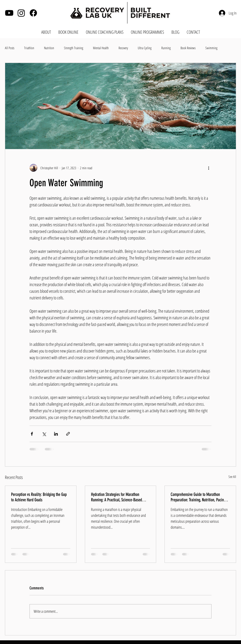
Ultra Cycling (145, 48)
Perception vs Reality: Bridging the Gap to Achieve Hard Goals (39, 497)
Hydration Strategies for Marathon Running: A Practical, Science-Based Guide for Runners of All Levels (116, 497)
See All (232, 477)
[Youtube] (9, 13)
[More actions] (209, 168)
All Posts (10, 48)
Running (166, 48)
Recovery (123, 48)
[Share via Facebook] (32, 434)
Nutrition (49, 48)
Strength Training (74, 48)
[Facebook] (33, 13)
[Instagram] (21, 13)
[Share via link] (68, 434)
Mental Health (101, 48)
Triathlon (29, 48)
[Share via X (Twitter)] (44, 434)
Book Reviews (188, 48)
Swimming (211, 48)
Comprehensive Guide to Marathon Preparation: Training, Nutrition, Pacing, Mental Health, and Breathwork (198, 497)
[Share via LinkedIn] (56, 434)
